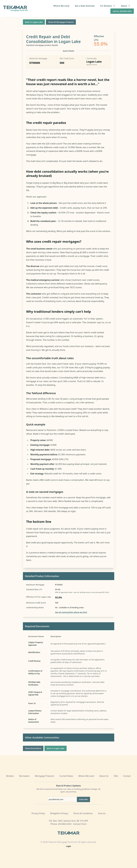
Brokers (10, 776)
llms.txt (102, 813)
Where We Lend (61, 6)
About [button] (126, 6)
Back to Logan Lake (34, 22)
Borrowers (24, 776)
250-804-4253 (65, 824)
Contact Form (80, 824)
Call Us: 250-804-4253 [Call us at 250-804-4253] (122, 11)
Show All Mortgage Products (61, 22)
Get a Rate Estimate (85, 6)
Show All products (33, 748)
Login (69, 846)
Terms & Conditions (83, 813)
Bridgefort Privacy (59, 813)
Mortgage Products (45, 776)
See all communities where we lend (71, 612)
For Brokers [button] (108, 6)
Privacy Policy (38, 813)
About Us (104, 776)
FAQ (116, 776)
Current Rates (66, 776)
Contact (127, 776)
